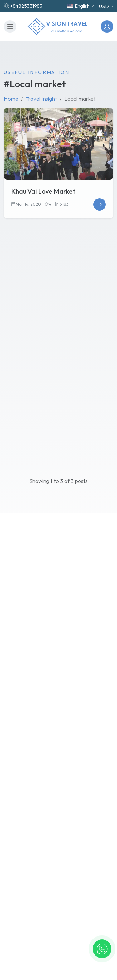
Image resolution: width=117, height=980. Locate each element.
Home (11, 99)
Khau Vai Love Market (43, 191)
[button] (102, 949)
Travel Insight (41, 99)
